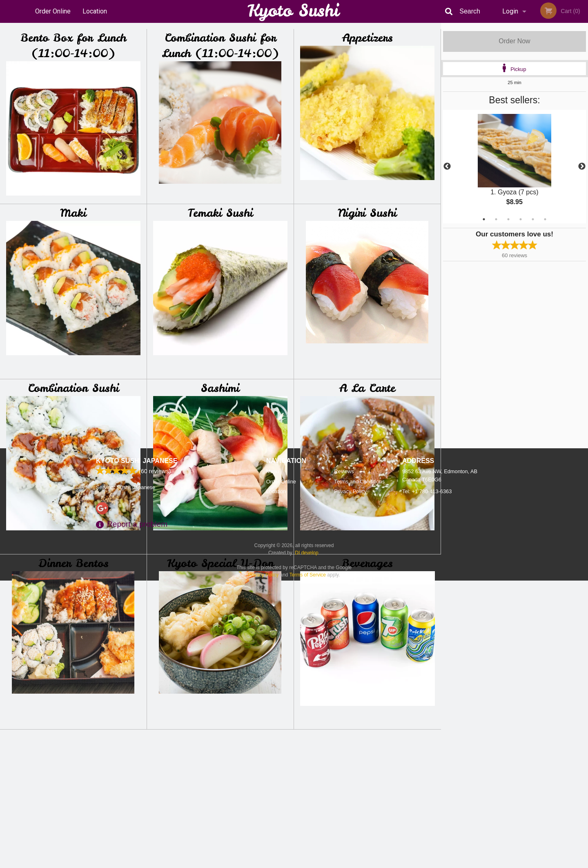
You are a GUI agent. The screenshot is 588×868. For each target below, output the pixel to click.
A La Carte (367, 388)
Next (582, 167)
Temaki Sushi (220, 213)
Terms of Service (308, 862)
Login (510, 11)
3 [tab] (508, 219)
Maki (73, 213)
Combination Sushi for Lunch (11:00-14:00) (220, 46)
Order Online (53, 11)
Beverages (367, 563)
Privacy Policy (350, 779)
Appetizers (367, 38)
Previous (447, 167)
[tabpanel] (514, 167)
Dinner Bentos (73, 563)
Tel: (427, 779)
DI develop (306, 840)
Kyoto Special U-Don (220, 563)
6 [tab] (545, 219)
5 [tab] (533, 219)
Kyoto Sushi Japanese (137, 748)
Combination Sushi (73, 388)
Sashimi (220, 388)
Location (95, 11)
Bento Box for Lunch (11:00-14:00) (73, 46)
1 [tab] (484, 219)
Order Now (514, 41)
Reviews (344, 759)
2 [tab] (496, 219)
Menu (273, 759)
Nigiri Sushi (367, 213)
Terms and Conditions (359, 769)
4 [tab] (521, 219)
